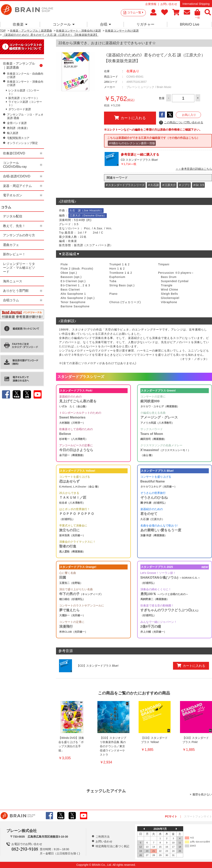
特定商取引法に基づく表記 (112, 846)
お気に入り (189, 115)
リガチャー (145, 24)
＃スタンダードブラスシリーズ (125, 185)
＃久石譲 (153, 185)
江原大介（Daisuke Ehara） (88, 215)
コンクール (64, 24)
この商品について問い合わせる (181, 123)
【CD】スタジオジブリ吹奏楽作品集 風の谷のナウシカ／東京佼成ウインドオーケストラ (113, 746)
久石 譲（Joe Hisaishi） (86, 210)
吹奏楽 (20, 24)
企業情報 (151, 4)
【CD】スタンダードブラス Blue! (98, 666)
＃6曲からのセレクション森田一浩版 (132, 143)
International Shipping (196, 4)
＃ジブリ (184, 185)
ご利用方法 (103, 837)
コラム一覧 (135, 12)
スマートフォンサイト (198, 816)
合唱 (105, 24)
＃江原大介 (169, 185)
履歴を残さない (202, 794)
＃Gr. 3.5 (198, 185)
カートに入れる (130, 118)
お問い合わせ (169, 4)
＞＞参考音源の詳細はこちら (194, 169)
